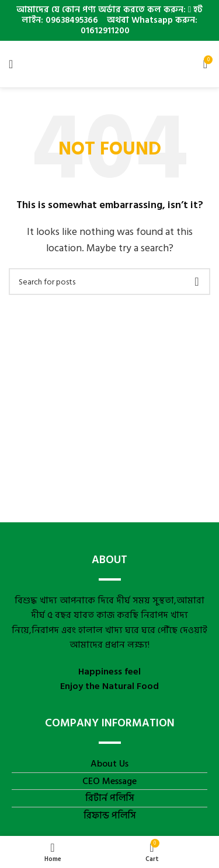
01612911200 (104, 31)
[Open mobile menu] (11, 64)
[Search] (109, 282)
